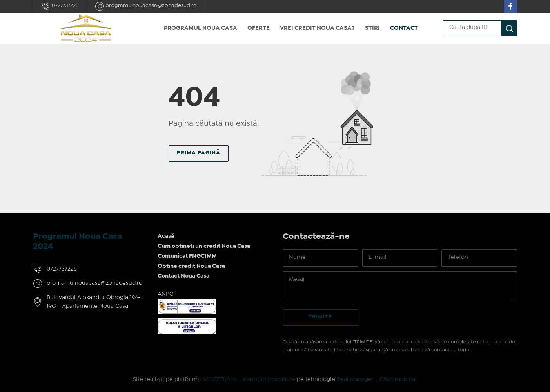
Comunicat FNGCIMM (187, 256)
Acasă (166, 236)
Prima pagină (199, 153)
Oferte (259, 28)
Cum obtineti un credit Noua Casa (204, 246)
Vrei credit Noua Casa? (317, 28)
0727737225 (60, 6)
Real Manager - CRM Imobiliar (377, 379)
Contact (404, 28)
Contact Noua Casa (183, 276)
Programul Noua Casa (201, 28)
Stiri (372, 28)
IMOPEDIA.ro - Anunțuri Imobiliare (249, 379)
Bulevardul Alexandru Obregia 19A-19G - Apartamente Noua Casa (94, 302)
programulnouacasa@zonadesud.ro (146, 6)
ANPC (165, 294)
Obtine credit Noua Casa (191, 266)
